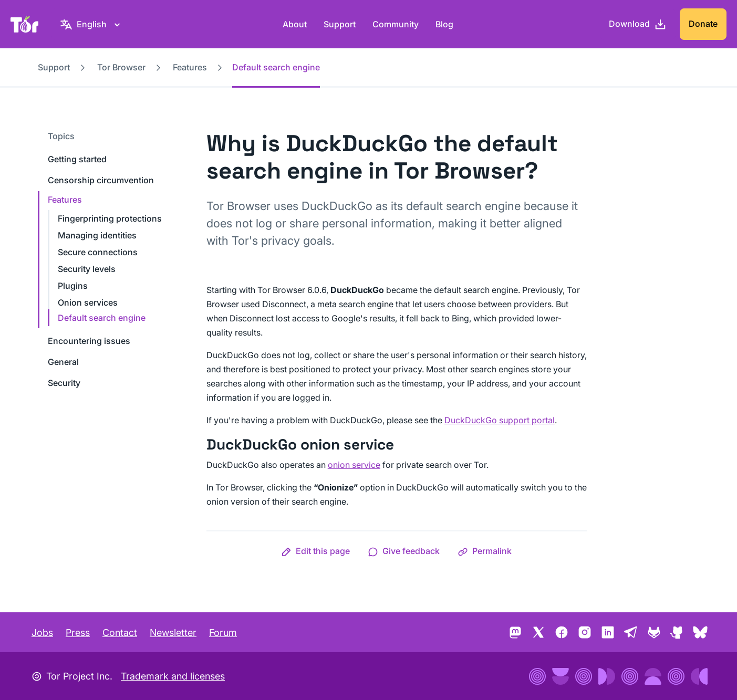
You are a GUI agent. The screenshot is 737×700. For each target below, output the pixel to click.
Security (64, 383)
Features (190, 67)
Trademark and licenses (173, 676)
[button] (315, 551)
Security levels (87, 269)
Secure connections (98, 252)
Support (340, 24)
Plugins (73, 286)
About (295, 24)
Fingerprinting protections (110, 218)
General (63, 362)
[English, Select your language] (92, 24)
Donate (703, 24)
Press (78, 633)
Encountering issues (89, 341)
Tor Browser (121, 67)
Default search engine (102, 318)
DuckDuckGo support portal (500, 420)
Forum (223, 633)
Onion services (88, 302)
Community (396, 24)
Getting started (77, 159)
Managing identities (97, 235)
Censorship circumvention (101, 180)
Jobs (42, 633)
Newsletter (173, 633)
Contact (120, 633)
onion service (354, 465)
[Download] (638, 24)
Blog (444, 24)
